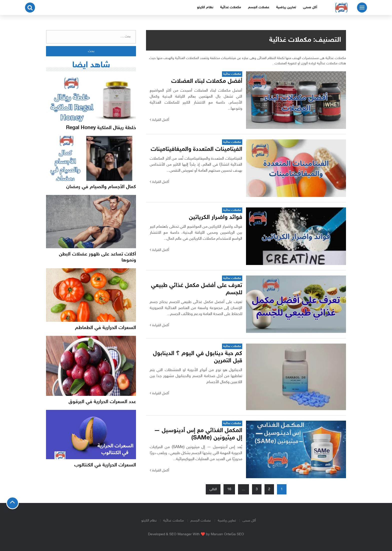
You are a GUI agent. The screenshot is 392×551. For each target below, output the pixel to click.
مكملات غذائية (231, 7)
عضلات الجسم (259, 7)
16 (229, 489)
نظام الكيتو (205, 7)
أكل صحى (310, 7)
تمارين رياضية (286, 7)
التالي (213, 489)
